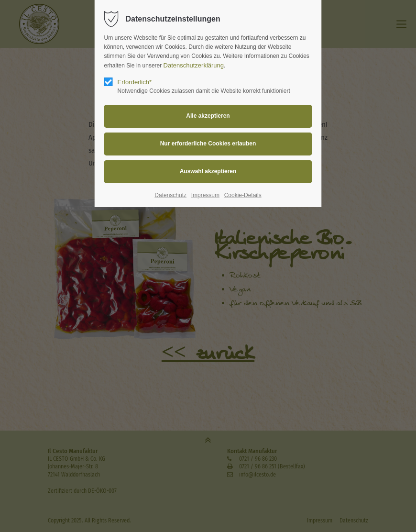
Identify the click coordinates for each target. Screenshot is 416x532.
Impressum (205, 195)
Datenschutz (170, 195)
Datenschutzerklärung (194, 65)
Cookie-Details (243, 195)
